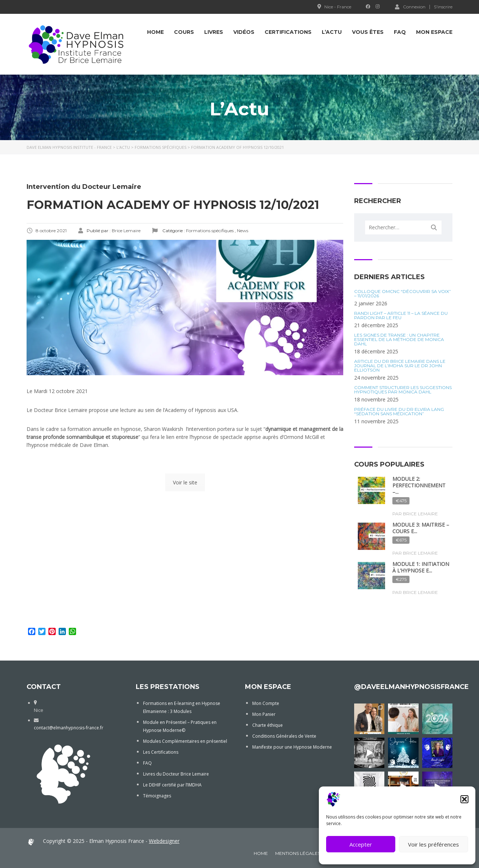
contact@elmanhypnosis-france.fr (69, 728)
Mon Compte (266, 703)
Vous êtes (368, 32)
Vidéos (244, 32)
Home (155, 32)
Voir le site (185, 482)
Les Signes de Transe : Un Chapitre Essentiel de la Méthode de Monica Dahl (399, 340)
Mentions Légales (298, 853)
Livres (214, 32)
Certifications (288, 32)
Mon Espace (434, 32)
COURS (184, 32)
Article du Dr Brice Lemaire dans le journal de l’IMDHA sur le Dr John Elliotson (400, 366)
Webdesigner (164, 841)
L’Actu (332, 32)
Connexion (410, 7)
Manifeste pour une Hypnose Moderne (292, 747)
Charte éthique (268, 725)
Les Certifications (161, 752)
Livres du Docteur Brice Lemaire (176, 774)
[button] (464, 799)
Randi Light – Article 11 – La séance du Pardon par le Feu (401, 316)
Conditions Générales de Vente (284, 736)
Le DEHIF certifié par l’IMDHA (172, 785)
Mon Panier (264, 714)
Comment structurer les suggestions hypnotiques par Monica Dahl (403, 390)
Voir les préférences (434, 844)
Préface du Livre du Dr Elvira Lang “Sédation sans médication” (399, 412)
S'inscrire (443, 7)
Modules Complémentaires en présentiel (185, 741)
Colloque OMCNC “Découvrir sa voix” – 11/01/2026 (403, 294)
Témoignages (157, 796)
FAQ (400, 32)
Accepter (361, 844)
